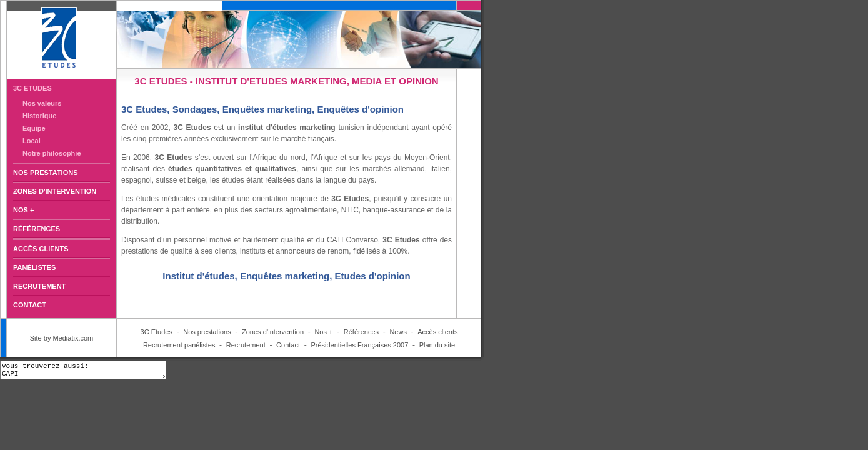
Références (361, 332)
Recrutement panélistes (179, 345)
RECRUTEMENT (39, 286)
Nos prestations (207, 332)
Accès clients (437, 332)
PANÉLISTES (34, 267)
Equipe (34, 128)
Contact (288, 345)
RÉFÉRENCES (37, 229)
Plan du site (437, 345)
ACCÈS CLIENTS (41, 249)
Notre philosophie (52, 153)
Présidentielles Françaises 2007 (359, 345)
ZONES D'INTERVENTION (55, 191)
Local (32, 141)
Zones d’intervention (273, 332)
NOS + (23, 210)
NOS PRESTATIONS (46, 172)
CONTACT (30, 305)
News (398, 332)
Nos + (323, 332)
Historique (39, 116)
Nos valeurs (42, 103)
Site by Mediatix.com (62, 338)
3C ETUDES (32, 88)
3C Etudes (157, 332)
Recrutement (246, 345)
